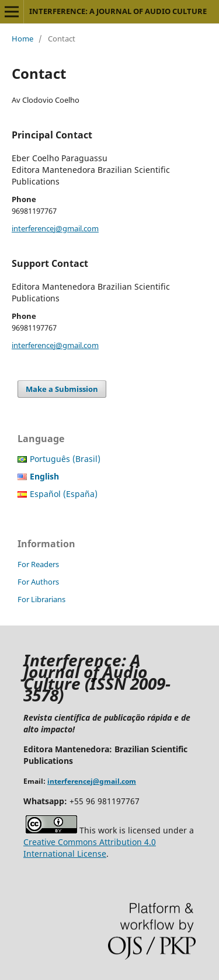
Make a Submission (62, 389)
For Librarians (41, 599)
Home (22, 39)
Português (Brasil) (65, 459)
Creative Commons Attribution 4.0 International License (90, 848)
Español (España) (64, 494)
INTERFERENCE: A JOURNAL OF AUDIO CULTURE (118, 11)
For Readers (38, 564)
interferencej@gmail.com (55, 228)
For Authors (38, 582)
